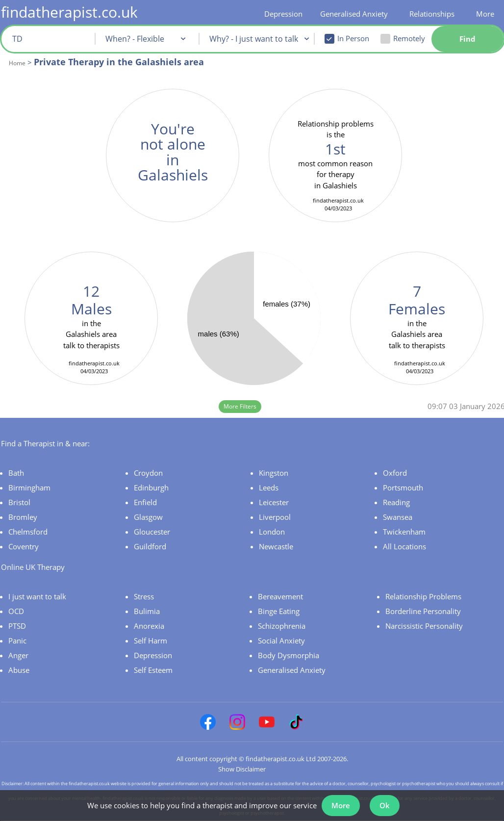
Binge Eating (279, 611)
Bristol (19, 502)
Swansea (398, 517)
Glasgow (148, 517)
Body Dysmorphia (289, 655)
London (272, 532)
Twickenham (404, 532)
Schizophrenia (282, 626)
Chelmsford (28, 532)
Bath (16, 473)
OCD (16, 611)
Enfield (145, 502)
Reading (396, 502)
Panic (17, 641)
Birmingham (29, 487)
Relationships (432, 14)
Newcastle (276, 546)
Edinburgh (151, 487)
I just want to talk (37, 596)
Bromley (23, 517)
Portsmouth (403, 487)
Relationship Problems (423, 596)
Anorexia (149, 626)
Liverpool (275, 517)
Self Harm (151, 641)
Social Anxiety (281, 641)
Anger (18, 655)
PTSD (17, 626)
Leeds (269, 487)
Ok (385, 805)
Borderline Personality (423, 611)
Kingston (274, 473)
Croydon (148, 473)
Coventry (24, 546)
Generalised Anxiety (354, 14)
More (485, 14)
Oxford (395, 473)
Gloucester (152, 532)
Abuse (19, 670)
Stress (144, 596)
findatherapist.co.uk (69, 12)
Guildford (150, 546)
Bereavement (280, 596)
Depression (283, 14)
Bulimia (147, 611)
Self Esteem (153, 670)
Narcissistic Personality (424, 626)
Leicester (274, 502)
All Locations (404, 546)
